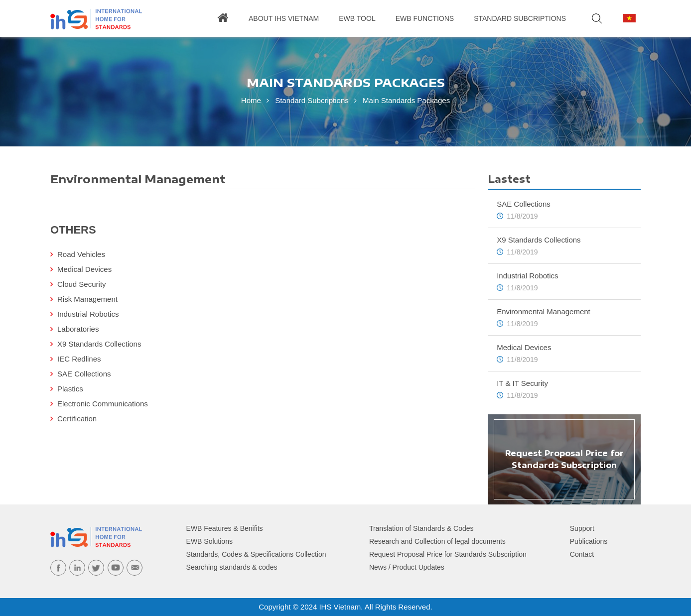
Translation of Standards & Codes (421, 528)
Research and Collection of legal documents (437, 541)
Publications (589, 541)
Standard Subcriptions (520, 18)
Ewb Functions (425, 18)
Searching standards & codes (232, 567)
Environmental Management (544, 311)
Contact (582, 554)
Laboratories (78, 329)
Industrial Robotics (88, 314)
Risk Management (87, 299)
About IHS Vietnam (284, 18)
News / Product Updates (407, 567)
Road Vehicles (81, 254)
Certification (77, 419)
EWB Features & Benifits (225, 528)
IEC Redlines (79, 359)
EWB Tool (357, 18)
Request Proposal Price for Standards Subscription (448, 554)
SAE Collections (84, 374)
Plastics (70, 389)
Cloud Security (82, 284)
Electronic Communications (103, 404)
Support (582, 528)
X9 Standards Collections (99, 344)
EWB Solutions (209, 541)
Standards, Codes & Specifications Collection (256, 554)
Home (251, 100)
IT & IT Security (522, 383)
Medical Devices (84, 269)
